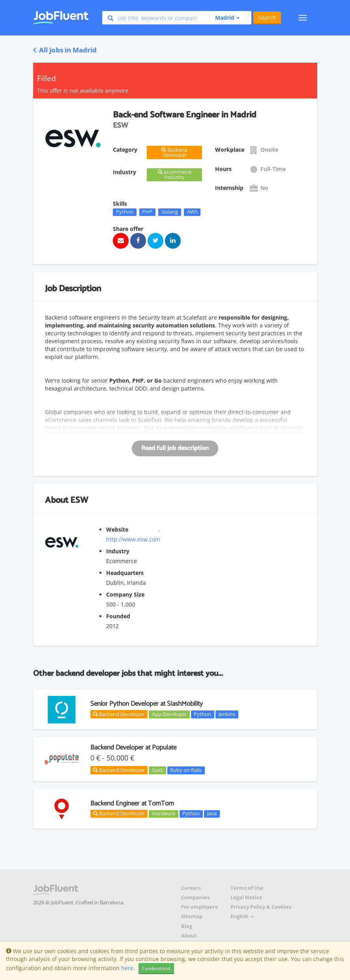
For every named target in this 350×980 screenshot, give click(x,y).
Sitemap (192, 916)
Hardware (164, 814)
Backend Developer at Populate (133, 748)
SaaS (157, 770)
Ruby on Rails (186, 770)
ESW (79, 500)
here (127, 968)
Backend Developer (119, 714)
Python (125, 212)
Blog (187, 926)
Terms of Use (247, 888)
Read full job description (175, 448)
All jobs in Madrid (65, 50)
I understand (156, 968)
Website (117, 529)
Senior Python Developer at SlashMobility (147, 704)
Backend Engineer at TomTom (132, 803)
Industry (118, 551)
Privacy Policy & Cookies (261, 907)
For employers (199, 907)
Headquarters (125, 573)
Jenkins (227, 714)
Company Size (125, 594)
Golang (170, 212)
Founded (118, 616)
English (242, 916)
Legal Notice (246, 897)
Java (212, 814)
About (189, 936)
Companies (195, 897)
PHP (147, 212)
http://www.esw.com (133, 539)
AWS (192, 212)
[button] (224, 18)
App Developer (169, 714)
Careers (191, 888)
